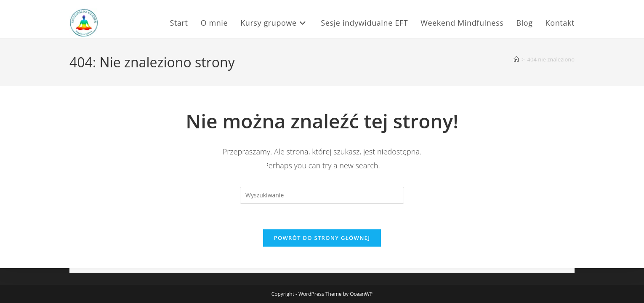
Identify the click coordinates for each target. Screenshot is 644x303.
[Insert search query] (322, 195)
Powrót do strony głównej (322, 238)
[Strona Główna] (516, 59)
